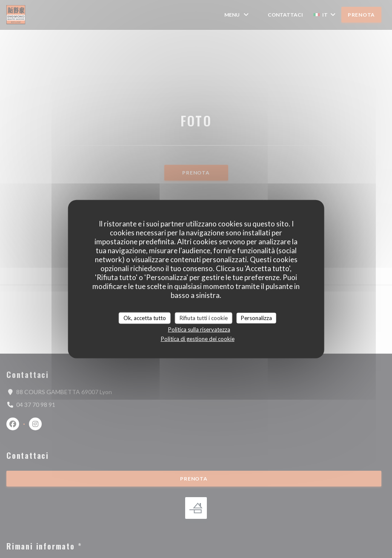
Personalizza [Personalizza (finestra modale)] (256, 318)
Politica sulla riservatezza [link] (199, 329)
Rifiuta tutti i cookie (204, 318)
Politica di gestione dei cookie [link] (198, 339)
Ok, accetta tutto (145, 318)
